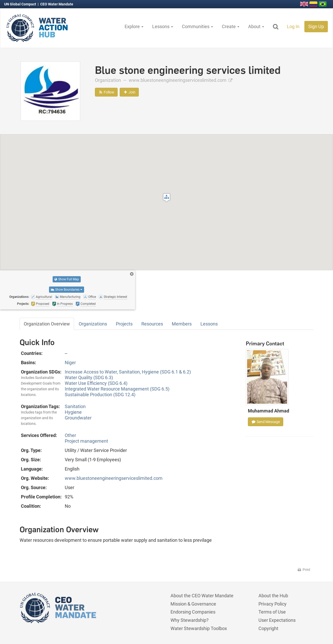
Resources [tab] (152, 324)
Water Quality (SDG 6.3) (89, 377)
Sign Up (316, 26)
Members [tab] (182, 324)
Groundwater (78, 418)
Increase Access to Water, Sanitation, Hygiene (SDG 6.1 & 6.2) (128, 372)
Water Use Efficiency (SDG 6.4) (96, 383)
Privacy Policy (273, 604)
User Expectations (277, 620)
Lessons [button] (163, 26)
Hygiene (73, 412)
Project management (86, 441)
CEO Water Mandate (57, 4)
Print (304, 570)
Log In (293, 26)
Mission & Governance (193, 604)
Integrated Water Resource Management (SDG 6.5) (117, 389)
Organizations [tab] (93, 324)
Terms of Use (272, 612)
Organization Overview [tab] (47, 324)
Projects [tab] (124, 324)
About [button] (256, 26)
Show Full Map (67, 279)
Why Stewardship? (190, 620)
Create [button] (231, 26)
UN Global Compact (21, 4)
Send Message (266, 422)
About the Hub (273, 596)
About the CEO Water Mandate (202, 596)
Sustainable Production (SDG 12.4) (100, 395)
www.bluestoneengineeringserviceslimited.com (181, 80)
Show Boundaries (67, 290)
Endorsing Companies (193, 612)
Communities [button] (197, 26)
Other (70, 435)
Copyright (268, 628)
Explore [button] (134, 26)
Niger (70, 363)
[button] (167, 198)
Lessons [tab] (209, 324)
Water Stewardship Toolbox (199, 628)
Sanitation (75, 406)
